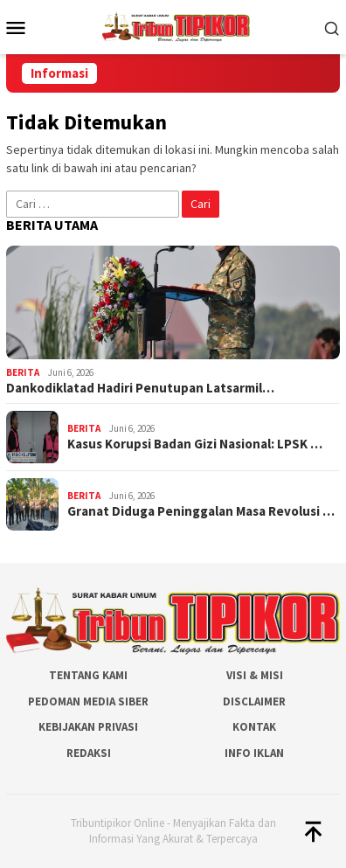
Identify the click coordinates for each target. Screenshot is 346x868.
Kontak (254, 727)
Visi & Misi (255, 675)
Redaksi (89, 753)
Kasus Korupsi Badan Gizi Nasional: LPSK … (195, 444)
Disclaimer (254, 701)
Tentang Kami (88, 675)
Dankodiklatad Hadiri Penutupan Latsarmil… (140, 388)
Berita (23, 372)
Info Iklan (254, 753)
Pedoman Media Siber (88, 701)
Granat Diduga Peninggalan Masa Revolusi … (201, 511)
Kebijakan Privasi (88, 727)
